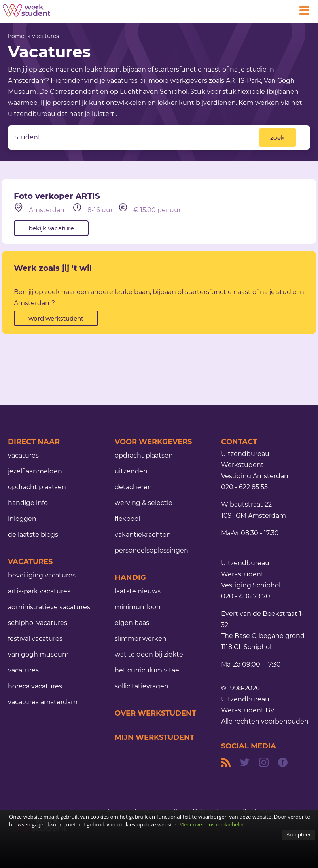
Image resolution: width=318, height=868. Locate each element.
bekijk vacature (51, 228)
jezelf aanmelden (35, 471)
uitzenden (131, 471)
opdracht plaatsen (37, 487)
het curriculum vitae (147, 670)
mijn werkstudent (154, 737)
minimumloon (138, 607)
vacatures (45, 36)
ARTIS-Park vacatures (39, 591)
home (16, 36)
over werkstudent (155, 713)
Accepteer (299, 834)
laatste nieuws (138, 591)
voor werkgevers (153, 442)
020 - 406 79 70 (246, 596)
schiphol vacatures (38, 623)
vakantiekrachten (143, 535)
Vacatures (30, 562)
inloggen (22, 519)
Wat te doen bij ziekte (149, 654)
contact (239, 442)
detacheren (133, 487)
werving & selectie (144, 503)
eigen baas (132, 623)
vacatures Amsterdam (43, 702)
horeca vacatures (35, 686)
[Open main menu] (307, 10)
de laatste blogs (33, 535)
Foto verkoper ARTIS (57, 196)
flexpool (127, 519)
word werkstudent (56, 318)
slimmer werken (141, 639)
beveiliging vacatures (42, 575)
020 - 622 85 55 (244, 487)
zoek (277, 138)
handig (130, 577)
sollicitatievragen (142, 686)
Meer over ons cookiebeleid (213, 824)
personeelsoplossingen (151, 550)
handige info (28, 503)
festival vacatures (35, 639)
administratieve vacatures (49, 607)
